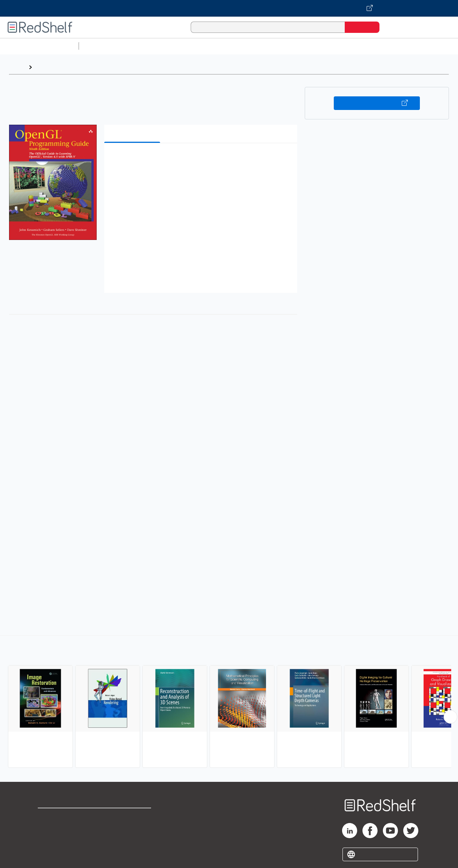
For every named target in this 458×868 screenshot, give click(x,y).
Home (17, 67)
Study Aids (102, 46)
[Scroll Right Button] (450, 717)
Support (49, 829)
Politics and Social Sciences (372, 46)
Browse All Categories (39, 46)
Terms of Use (133, 817)
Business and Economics (293, 46)
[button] (202, 160)
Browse (46, 67)
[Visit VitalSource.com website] (229, 8)
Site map (50, 853)
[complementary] (229, 702)
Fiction (427, 46)
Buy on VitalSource (377, 103)
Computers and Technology (216, 46)
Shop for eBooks (62, 817)
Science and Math (148, 46)
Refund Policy (133, 829)
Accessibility (131, 841)
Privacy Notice (59, 841)
